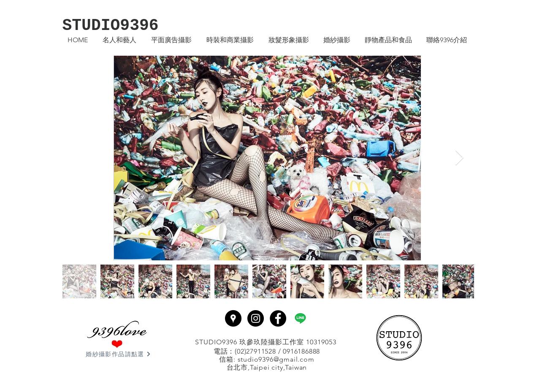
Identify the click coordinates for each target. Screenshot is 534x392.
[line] (300, 318)
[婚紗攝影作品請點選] (119, 354)
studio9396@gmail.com (276, 359)
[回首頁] (399, 338)
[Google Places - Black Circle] (233, 318)
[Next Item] (459, 158)
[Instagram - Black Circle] (256, 318)
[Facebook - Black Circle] (278, 318)
